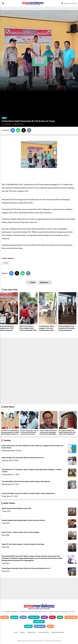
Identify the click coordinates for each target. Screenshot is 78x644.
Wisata (44, 617)
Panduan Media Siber (58, 632)
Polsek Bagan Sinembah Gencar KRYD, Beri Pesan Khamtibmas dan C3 (26, 568)
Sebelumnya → (45, 282)
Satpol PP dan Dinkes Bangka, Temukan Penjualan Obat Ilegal (23, 544)
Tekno (52, 617)
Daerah (23, 617)
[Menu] (4, 3)
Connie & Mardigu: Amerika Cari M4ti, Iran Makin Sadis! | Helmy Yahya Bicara (28, 493)
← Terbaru (32, 282)
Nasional (14, 617)
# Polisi (6, 263)
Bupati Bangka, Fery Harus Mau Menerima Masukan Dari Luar (23, 458)
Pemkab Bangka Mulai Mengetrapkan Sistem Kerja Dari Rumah (23, 520)
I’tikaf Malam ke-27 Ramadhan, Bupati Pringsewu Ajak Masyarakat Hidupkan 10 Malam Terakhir (32, 471)
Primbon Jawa (34, 617)
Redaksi (22, 632)
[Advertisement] (39, 353)
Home (16, 632)
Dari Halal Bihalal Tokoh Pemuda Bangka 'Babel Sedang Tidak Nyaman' (26, 482)
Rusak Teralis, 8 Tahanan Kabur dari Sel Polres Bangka (20, 532)
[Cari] (62, 3)
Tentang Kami (31, 632)
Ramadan (28, 626)
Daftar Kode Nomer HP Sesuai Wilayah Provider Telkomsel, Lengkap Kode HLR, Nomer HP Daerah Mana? (33, 447)
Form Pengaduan (71, 617)
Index (60, 617)
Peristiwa (5, 617)
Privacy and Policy (43, 632)
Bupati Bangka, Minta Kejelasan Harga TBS (16, 508)
